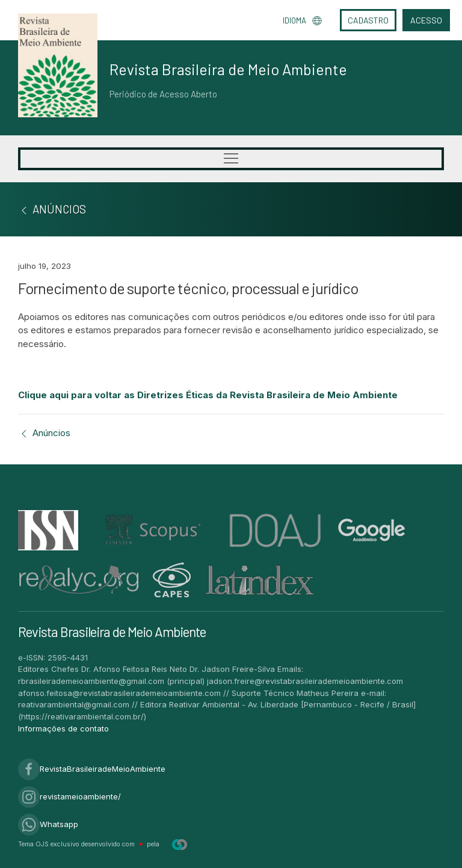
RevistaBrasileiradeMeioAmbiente (92, 769)
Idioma (302, 20)
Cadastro (368, 20)
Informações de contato (63, 728)
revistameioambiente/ (69, 796)
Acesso (426, 20)
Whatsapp (48, 824)
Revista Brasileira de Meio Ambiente (228, 69)
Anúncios (44, 433)
